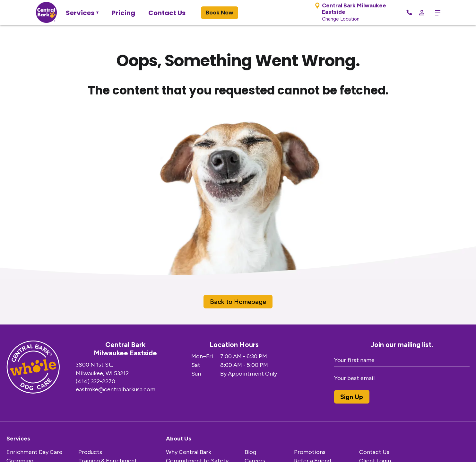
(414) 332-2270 (95, 381)
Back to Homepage (238, 302)
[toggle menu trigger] (435, 13)
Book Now (220, 13)
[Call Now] (409, 13)
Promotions (310, 452)
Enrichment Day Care (34, 452)
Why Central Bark (189, 452)
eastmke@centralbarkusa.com (116, 389)
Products (90, 452)
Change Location (340, 19)
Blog (250, 452)
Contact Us (167, 13)
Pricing (123, 13)
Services (80, 13)
